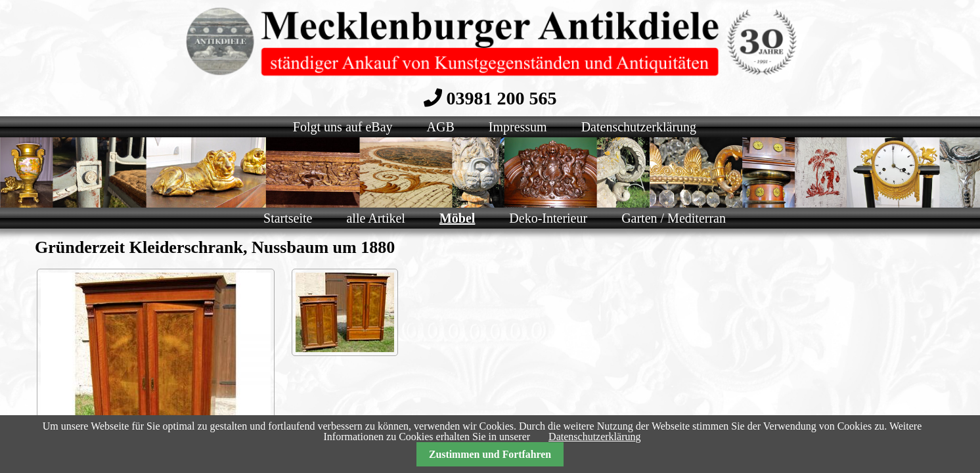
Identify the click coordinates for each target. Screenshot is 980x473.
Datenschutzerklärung (594, 437)
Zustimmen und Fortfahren (490, 454)
